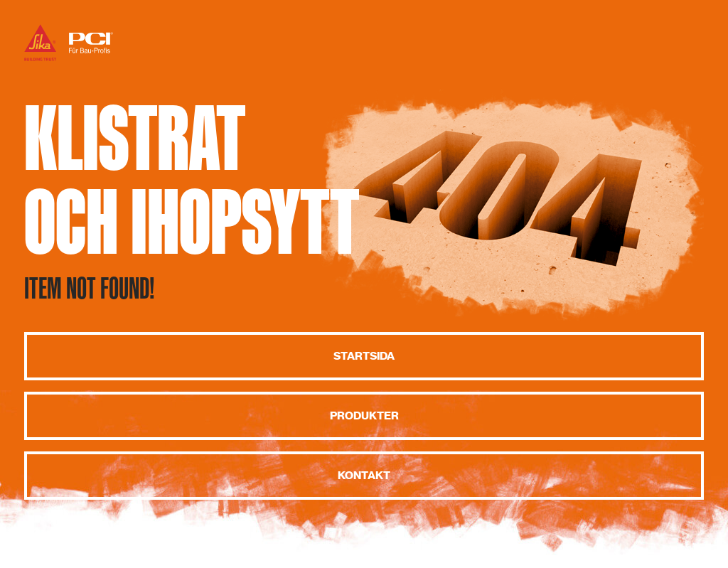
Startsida (364, 356)
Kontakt (364, 476)
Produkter (364, 416)
